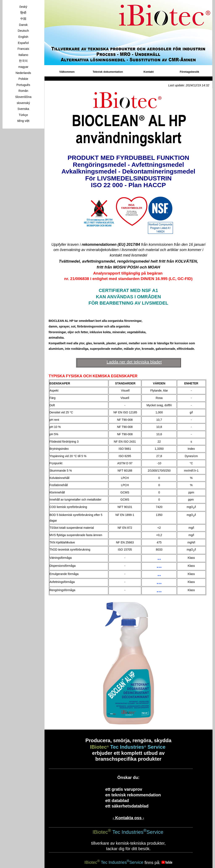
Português (23, 85)
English (23, 37)
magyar (23, 67)
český (23, 7)
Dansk (23, 25)
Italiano (23, 55)
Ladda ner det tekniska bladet (134, 362)
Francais (23, 49)
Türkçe (23, 115)
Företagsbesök (189, 72)
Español (23, 43)
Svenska (23, 109)
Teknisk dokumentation (108, 72)
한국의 (23, 61)
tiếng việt (23, 121)
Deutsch (23, 31)
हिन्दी (23, 13)
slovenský (23, 103)
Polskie (23, 79)
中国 (23, 19)
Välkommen (67, 72)
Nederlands (23, 73)
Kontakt (149, 72)
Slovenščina (23, 97)
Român (23, 91)
